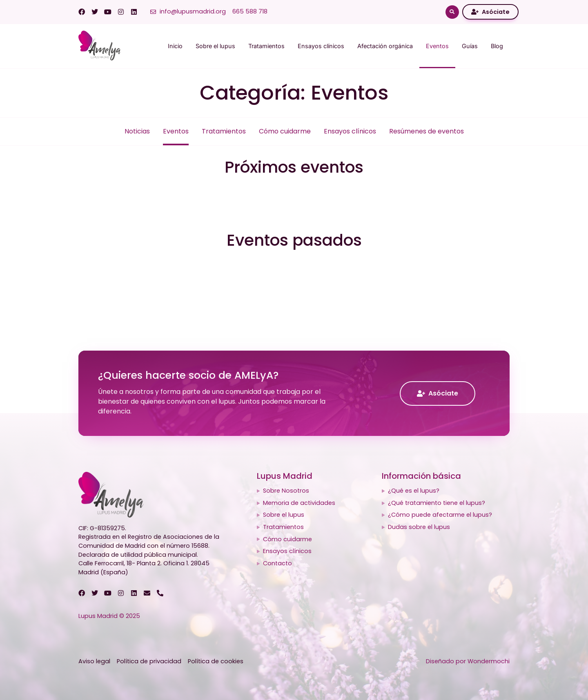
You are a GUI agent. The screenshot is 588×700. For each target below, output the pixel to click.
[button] (452, 12)
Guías (470, 46)
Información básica (421, 476)
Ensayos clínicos (321, 46)
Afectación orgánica (385, 46)
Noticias (137, 131)
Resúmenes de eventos (427, 131)
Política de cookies (216, 661)
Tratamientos (266, 46)
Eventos (437, 46)
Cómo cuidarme (285, 131)
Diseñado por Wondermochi (468, 661)
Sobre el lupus (215, 46)
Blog (497, 46)
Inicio (175, 46)
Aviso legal (94, 661)
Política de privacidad (149, 661)
